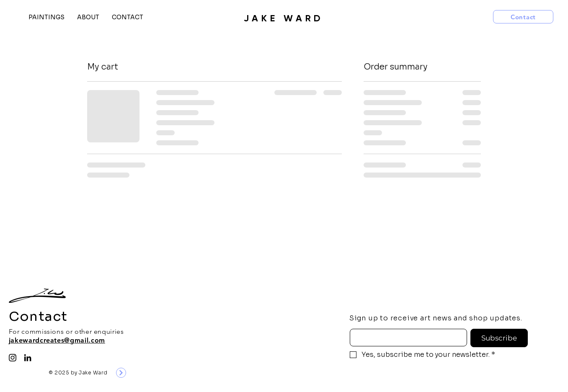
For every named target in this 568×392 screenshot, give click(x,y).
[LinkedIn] (28, 358)
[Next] (121, 373)
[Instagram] (13, 358)
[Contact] (523, 17)
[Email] (406, 338)
